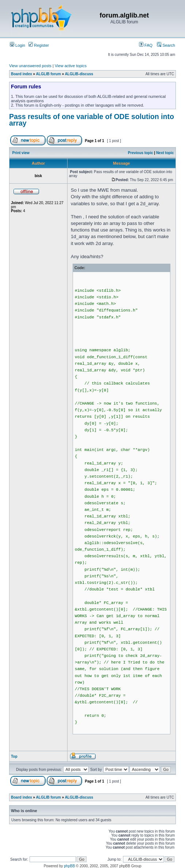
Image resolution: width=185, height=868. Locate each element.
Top (14, 756)
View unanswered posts (30, 66)
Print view (21, 153)
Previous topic (141, 153)
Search (166, 45)
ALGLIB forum (49, 74)
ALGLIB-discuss (79, 74)
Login (18, 45)
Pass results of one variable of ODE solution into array (92, 120)
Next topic (165, 153)
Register (39, 45)
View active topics (71, 66)
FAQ (146, 45)
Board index (22, 74)
